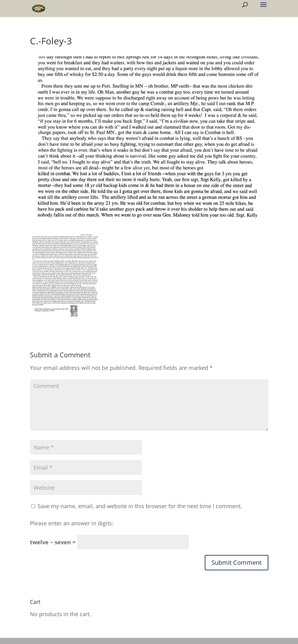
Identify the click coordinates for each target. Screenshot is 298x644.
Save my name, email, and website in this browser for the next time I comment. (140, 506)
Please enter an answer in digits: (72, 523)
